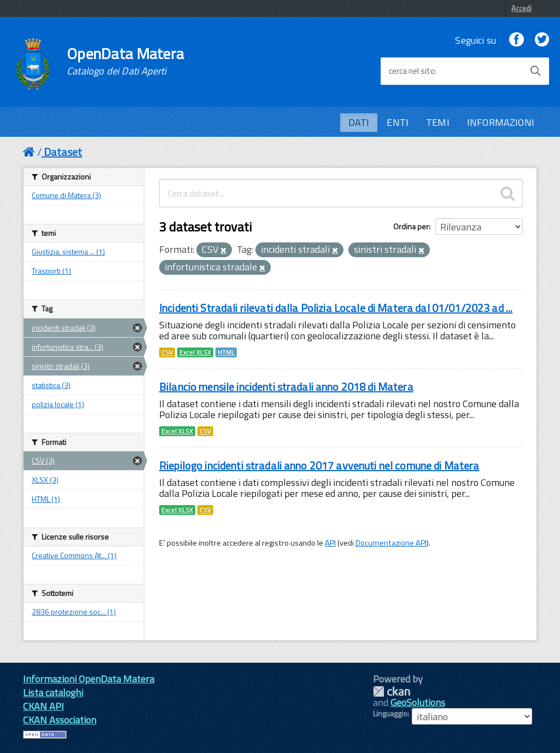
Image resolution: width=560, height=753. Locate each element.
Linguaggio (390, 714)
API (330, 543)
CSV (167, 352)
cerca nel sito (412, 71)
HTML (226, 352)
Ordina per (411, 226)
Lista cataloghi (53, 693)
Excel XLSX (195, 352)
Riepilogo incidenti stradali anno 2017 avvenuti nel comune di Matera (319, 465)
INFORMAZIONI (501, 122)
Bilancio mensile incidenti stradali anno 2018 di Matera (286, 387)
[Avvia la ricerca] (535, 71)
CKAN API (43, 706)
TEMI (438, 122)
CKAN (392, 691)
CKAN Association (60, 720)
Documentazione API (391, 543)
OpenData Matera (125, 61)
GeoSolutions (418, 702)
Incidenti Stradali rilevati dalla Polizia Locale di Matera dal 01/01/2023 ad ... (336, 308)
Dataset (63, 152)
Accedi (521, 8)
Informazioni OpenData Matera (89, 679)
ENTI (398, 122)
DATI (359, 122)
